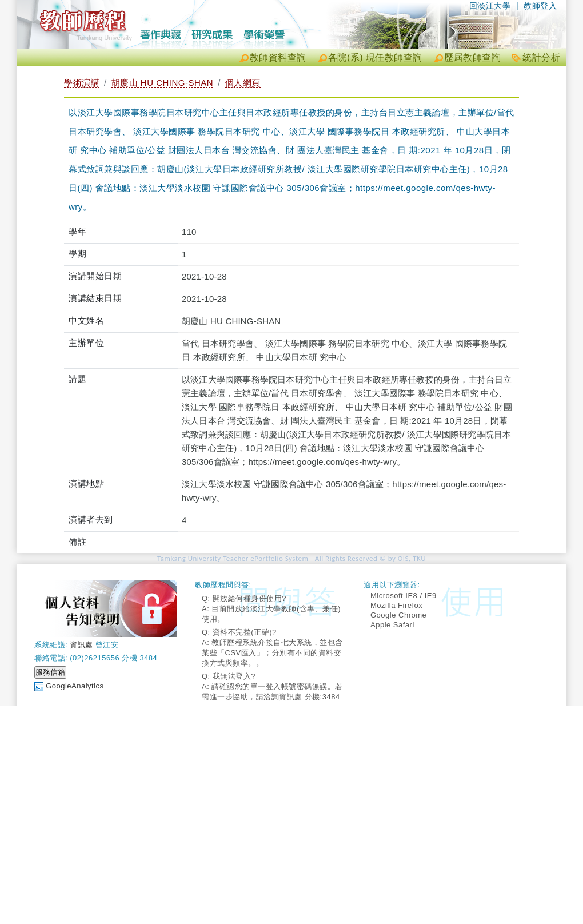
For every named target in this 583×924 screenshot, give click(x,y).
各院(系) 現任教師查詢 (375, 57)
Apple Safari (392, 625)
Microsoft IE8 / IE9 (404, 596)
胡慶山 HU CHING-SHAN (163, 83)
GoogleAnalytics (75, 686)
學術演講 (82, 83)
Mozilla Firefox (396, 605)
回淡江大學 (490, 6)
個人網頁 (243, 83)
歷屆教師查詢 (472, 57)
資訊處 (81, 645)
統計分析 (541, 57)
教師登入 (540, 6)
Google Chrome (398, 615)
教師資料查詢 (278, 57)
